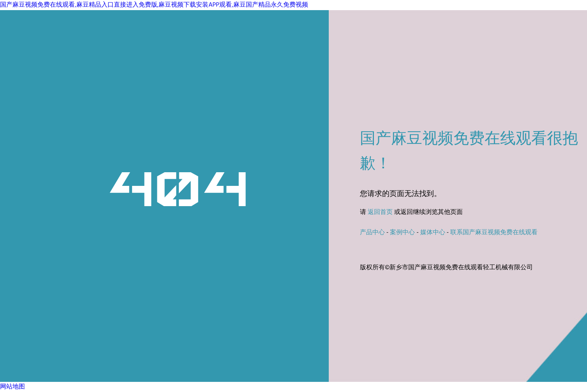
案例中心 (402, 233)
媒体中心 (433, 233)
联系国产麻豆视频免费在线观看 (494, 233)
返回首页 (380, 212)
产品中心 (372, 233)
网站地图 (12, 387)
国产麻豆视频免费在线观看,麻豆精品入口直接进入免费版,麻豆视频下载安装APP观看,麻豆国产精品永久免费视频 (154, 5)
